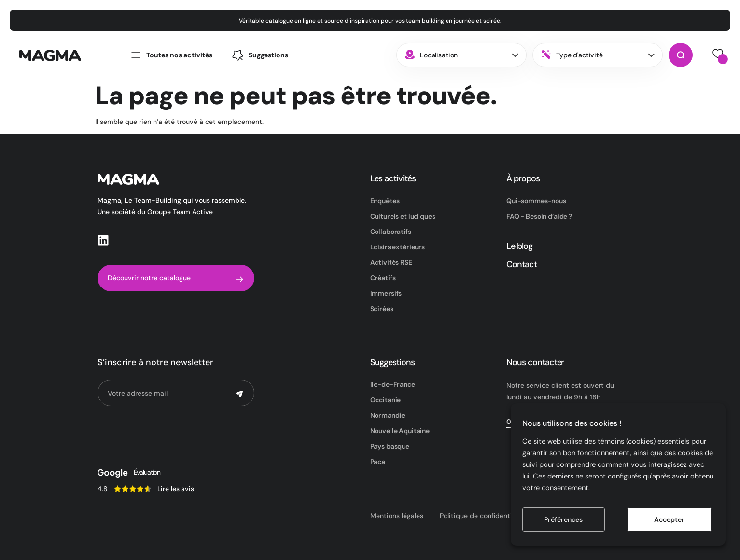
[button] (260, 55)
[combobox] (461, 55)
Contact (522, 264)
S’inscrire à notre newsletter (155, 362)
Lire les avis (176, 489)
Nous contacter (535, 362)
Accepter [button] (669, 519)
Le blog (519, 246)
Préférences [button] (563, 519)
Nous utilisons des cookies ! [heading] (572, 423)
